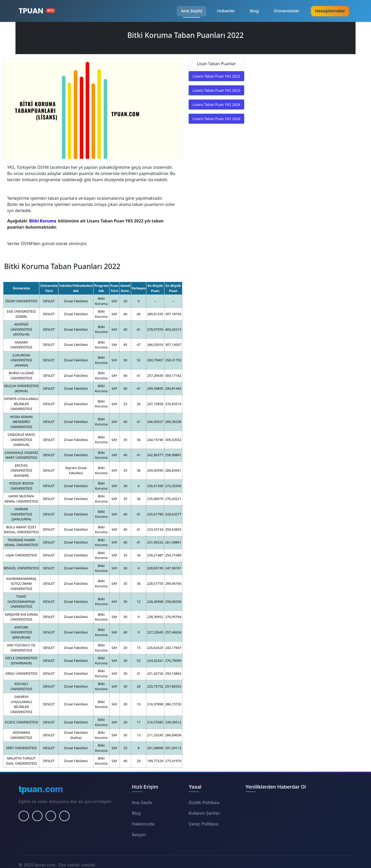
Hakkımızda (143, 824)
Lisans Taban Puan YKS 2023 (217, 90)
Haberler (226, 11)
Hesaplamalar (330, 11)
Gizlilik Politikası (204, 803)
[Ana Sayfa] (37, 11)
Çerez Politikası (204, 824)
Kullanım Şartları (204, 813)
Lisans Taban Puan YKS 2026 (217, 119)
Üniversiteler (286, 11)
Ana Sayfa (192, 11)
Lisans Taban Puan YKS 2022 (217, 76)
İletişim (139, 835)
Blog (254, 11)
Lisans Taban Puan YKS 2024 (217, 105)
